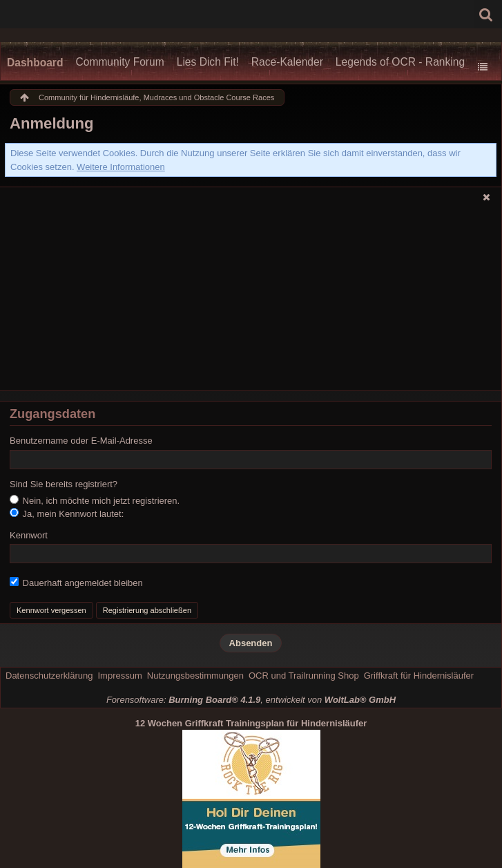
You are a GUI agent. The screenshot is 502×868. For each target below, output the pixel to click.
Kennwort (29, 535)
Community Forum (119, 62)
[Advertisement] (251, 301)
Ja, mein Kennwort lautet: (67, 513)
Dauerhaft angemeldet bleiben (76, 583)
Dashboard (35, 63)
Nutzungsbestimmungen (195, 676)
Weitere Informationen (121, 167)
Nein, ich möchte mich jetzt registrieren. (95, 500)
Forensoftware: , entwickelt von (251, 700)
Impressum (119, 676)
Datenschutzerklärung (49, 676)
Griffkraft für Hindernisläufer (419, 676)
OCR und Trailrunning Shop (304, 676)
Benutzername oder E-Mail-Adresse (81, 441)
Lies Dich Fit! (208, 62)
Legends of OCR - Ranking (400, 62)
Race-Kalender (287, 62)
